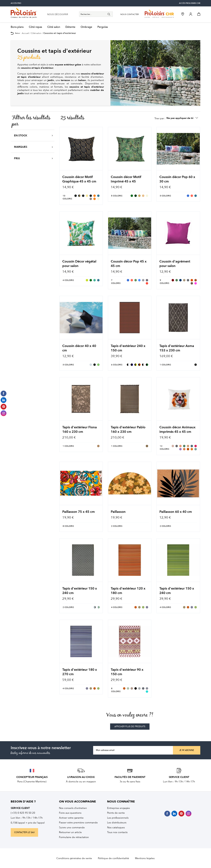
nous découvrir (58, 14)
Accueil (25, 33)
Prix (17, 158)
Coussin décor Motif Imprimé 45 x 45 (126, 179)
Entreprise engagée (119, 808)
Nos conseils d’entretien (73, 808)
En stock (21, 136)
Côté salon (54, 27)
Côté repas (35, 27)
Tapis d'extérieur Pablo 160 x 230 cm (128, 429)
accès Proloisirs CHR (190, 3)
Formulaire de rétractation (74, 837)
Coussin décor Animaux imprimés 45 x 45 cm (177, 429)
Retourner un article (70, 832)
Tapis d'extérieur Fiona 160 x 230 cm (80, 429)
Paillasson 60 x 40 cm (176, 512)
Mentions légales (145, 858)
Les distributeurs (117, 823)
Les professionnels (118, 818)
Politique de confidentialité (113, 858)
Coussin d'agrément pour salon (175, 264)
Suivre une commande (72, 827)
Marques (21, 147)
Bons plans (17, 27)
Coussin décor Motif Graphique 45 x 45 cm (79, 179)
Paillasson (118, 512)
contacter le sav (24, 832)
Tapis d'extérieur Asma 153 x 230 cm (177, 348)
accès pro (16, 3)
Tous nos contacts (117, 832)
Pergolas (103, 27)
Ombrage (86, 27)
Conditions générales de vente (74, 858)
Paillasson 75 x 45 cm (79, 512)
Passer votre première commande (78, 823)
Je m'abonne (187, 750)
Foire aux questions (70, 813)
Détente (70, 27)
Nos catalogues (116, 827)
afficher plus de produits (130, 727)
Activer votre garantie (71, 818)
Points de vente (116, 813)
